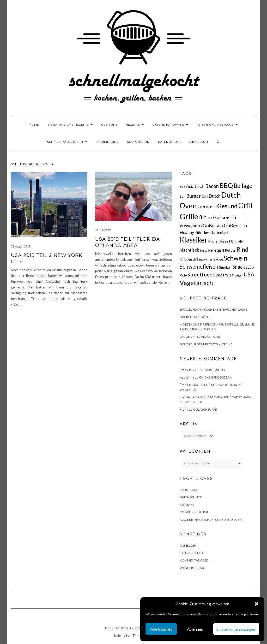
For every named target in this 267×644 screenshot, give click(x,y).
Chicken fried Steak (209, 370)
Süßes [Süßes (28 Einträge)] (219, 275)
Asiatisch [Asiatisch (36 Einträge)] (195, 186)
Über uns (109, 125)
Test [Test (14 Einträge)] (228, 275)
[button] (257, 604)
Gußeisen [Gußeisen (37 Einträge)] (213, 226)
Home (34, 125)
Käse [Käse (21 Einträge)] (224, 241)
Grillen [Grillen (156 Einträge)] (191, 216)
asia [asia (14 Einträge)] (182, 187)
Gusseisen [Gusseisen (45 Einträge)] (224, 217)
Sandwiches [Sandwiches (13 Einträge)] (205, 259)
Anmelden (188, 545)
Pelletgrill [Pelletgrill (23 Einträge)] (216, 250)
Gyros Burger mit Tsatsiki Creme (206, 344)
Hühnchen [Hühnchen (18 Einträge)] (202, 233)
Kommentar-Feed (194, 560)
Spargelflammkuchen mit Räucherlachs (213, 309)
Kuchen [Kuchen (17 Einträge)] (214, 241)
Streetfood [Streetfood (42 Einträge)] (200, 274)
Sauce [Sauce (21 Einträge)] (218, 259)
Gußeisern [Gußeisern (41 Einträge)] (235, 225)
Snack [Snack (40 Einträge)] (239, 267)
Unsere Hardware (170, 125)
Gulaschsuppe (205, 409)
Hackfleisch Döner (196, 317)
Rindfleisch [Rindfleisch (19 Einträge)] (188, 259)
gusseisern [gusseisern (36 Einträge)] (191, 226)
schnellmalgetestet (67, 142)
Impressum (199, 142)
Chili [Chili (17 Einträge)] (205, 196)
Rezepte (135, 125)
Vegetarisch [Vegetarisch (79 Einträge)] (196, 283)
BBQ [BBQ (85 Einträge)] (226, 185)
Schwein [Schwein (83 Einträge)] (236, 258)
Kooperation (138, 142)
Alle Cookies (161, 629)
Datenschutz (169, 142)
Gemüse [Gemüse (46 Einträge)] (207, 206)
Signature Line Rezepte (70, 125)
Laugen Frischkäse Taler (200, 337)
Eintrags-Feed (191, 553)
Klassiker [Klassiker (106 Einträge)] (194, 240)
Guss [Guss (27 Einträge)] (208, 218)
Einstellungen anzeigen (236, 629)
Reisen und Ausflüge (217, 125)
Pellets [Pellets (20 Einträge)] (230, 250)
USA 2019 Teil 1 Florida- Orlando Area (129, 242)
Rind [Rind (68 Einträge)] (242, 249)
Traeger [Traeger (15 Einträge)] (237, 275)
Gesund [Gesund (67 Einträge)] (227, 206)
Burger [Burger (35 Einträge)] (193, 196)
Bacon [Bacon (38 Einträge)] (212, 186)
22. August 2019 (21, 246)
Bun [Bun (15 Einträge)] (183, 196)
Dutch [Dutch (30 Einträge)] (215, 196)
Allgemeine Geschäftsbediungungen (211, 520)
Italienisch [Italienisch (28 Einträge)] (220, 232)
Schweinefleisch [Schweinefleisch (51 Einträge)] (199, 266)
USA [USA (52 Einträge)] (249, 274)
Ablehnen (195, 629)
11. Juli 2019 (103, 230)
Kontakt (187, 505)
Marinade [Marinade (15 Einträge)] (236, 241)
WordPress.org (193, 568)
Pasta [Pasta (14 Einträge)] (204, 250)
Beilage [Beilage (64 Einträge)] (243, 186)
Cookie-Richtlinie (194, 512)
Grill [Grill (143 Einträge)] (245, 205)
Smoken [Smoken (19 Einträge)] (225, 267)
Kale (117, 636)
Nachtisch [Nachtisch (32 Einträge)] (189, 250)
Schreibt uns (107, 142)
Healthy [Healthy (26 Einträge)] (187, 232)
